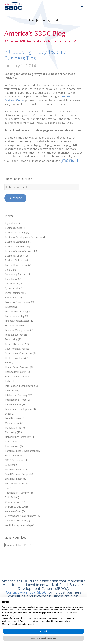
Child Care (10, 270)
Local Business (13, 418)
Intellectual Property (16, 395)
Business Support (15, 256)
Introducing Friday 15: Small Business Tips (37, 55)
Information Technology (18, 386)
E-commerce (12, 298)
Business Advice (14, 228)
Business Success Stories (19, 251)
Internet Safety (13, 404)
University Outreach (16, 507)
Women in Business (16, 521)
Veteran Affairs (13, 511)
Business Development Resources (23, 237)
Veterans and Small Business (21, 516)
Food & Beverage (14, 335)
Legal (8, 414)
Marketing (11, 432)
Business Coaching (15, 232)
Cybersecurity (12, 288)
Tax (7, 488)
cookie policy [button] (8, 615)
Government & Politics (17, 349)
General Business (14, 344)
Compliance (11, 279)
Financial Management (17, 330)
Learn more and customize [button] (43, 638)
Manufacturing (13, 428)
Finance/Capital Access (17, 321)
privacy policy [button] (78, 607)
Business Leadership (16, 242)
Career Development (16, 265)
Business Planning (15, 246)
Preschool (10, 442)
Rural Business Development (21, 451)
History (9, 363)
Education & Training (16, 311)
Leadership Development (19, 409)
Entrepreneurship (15, 316)
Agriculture (11, 223)
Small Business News (16, 469)
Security (9, 465)
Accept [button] (44, 631)
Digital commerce (14, 293)
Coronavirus (12, 284)
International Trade (16, 400)
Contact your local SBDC (26, 592)
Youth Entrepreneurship (18, 525)
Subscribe (15, 198)
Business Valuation (15, 260)
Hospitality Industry (16, 372)
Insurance (10, 390)
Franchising (11, 339)
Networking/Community (18, 437)
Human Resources (15, 377)
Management (12, 423)
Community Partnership (18, 274)
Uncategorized (13, 502)
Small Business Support (18, 474)
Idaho (8, 381)
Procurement (12, 446)
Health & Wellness (15, 358)
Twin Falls (10, 497)
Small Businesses (14, 479)
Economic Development (18, 302)
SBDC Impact (12, 456)
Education (10, 307)
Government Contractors (19, 353)
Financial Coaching (15, 325)
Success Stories (13, 483)
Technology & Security (17, 493)
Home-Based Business (17, 367)
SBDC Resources (14, 460)
